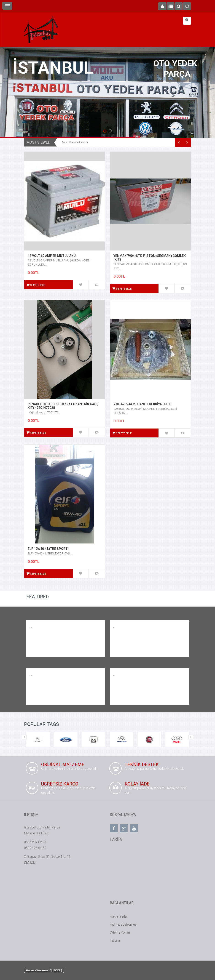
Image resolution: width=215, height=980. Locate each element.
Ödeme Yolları (120, 932)
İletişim (115, 940)
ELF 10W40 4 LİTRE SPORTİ (48, 549)
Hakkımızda (118, 916)
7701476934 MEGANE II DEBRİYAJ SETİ (142, 404)
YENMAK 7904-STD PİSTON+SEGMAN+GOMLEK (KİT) (150, 258)
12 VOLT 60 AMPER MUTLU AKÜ (52, 256)
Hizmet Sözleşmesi (124, 924)
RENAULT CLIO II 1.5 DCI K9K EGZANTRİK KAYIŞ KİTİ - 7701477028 (63, 406)
